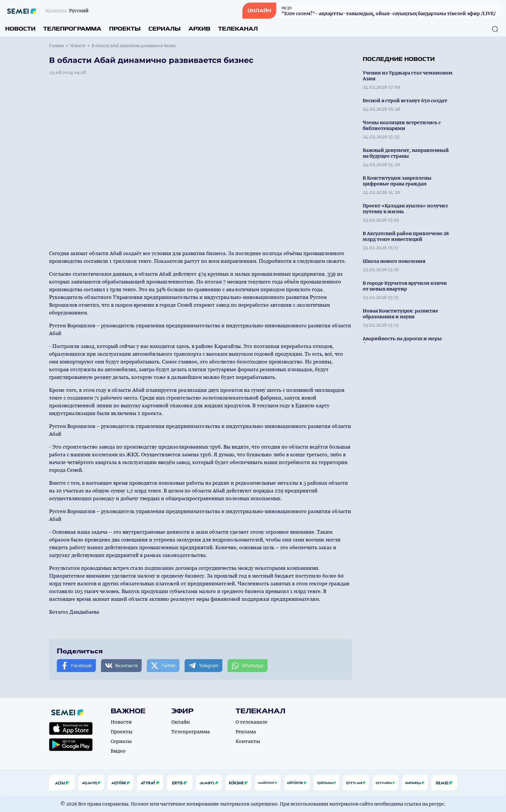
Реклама (246, 732)
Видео (118, 751)
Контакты (248, 741)
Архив (199, 29)
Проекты (125, 29)
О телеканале (252, 722)
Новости (20, 29)
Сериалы (165, 29)
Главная (56, 46)
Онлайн (181, 722)
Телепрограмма (72, 29)
